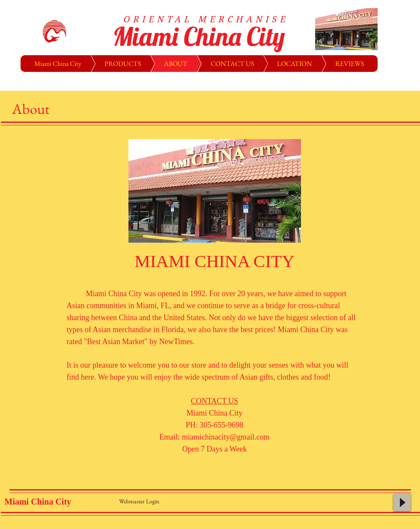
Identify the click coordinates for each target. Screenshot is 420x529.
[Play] (402, 502)
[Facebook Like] (331, 505)
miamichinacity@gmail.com (226, 437)
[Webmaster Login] (139, 501)
